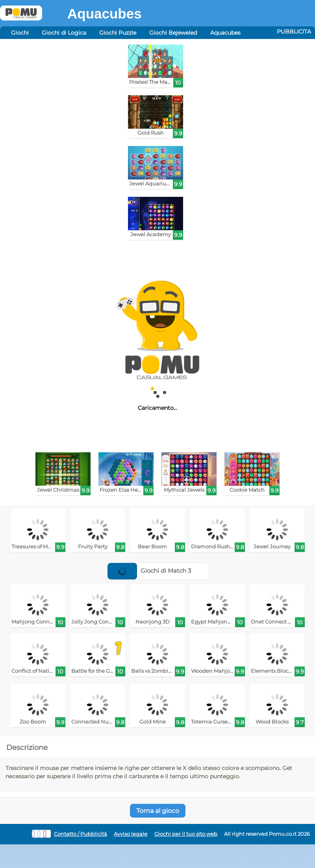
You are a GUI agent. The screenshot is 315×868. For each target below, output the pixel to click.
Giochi (20, 33)
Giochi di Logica (64, 33)
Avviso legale (131, 834)
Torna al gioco (158, 811)
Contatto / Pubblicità (81, 834)
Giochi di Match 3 (149, 571)
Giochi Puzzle (118, 33)
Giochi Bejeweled (173, 33)
